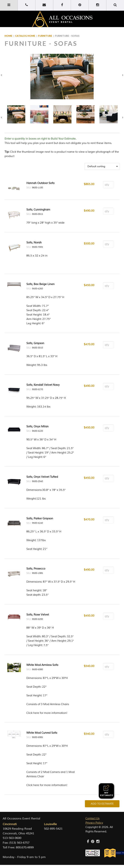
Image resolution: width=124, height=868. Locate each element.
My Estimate (107, 791)
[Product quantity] (108, 185)
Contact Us (92, 818)
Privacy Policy (94, 823)
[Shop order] (102, 166)
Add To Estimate (102, 804)
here (36, 713)
